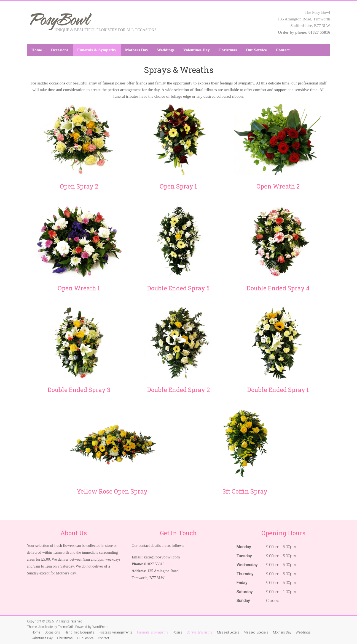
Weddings (166, 50)
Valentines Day (197, 50)
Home (37, 50)
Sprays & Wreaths (200, 632)
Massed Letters (228, 632)
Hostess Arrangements (116, 632)
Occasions (60, 50)
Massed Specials (256, 632)
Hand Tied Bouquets (79, 632)
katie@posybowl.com (162, 557)
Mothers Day (137, 50)
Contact (283, 50)
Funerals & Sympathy (97, 50)
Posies (177, 632)
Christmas (228, 50)
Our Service (256, 50)
